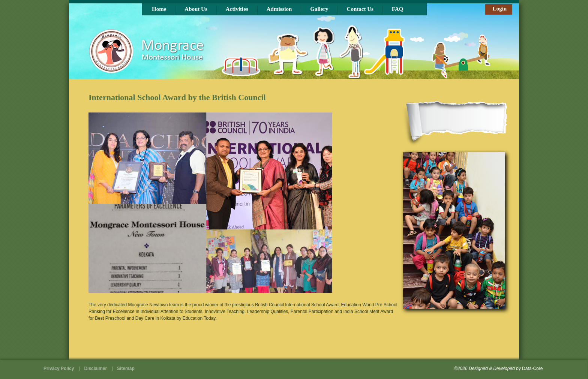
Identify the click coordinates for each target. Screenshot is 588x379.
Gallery (319, 9)
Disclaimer (95, 369)
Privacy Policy (59, 369)
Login (499, 9)
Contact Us (360, 9)
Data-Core (532, 369)
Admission (279, 9)
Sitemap (126, 369)
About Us (196, 9)
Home (159, 9)
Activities (237, 9)
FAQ (398, 9)
